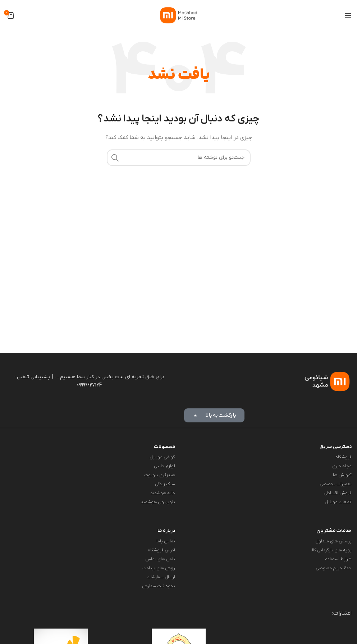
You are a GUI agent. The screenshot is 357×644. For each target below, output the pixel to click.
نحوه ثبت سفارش (159, 586)
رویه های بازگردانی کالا (331, 550)
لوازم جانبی (164, 466)
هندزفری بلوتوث (160, 475)
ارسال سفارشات (161, 577)
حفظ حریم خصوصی (334, 568)
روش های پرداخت (159, 568)
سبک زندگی (165, 484)
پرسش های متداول (333, 541)
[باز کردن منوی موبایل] (348, 15)
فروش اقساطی (338, 493)
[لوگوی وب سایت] (178, 15)
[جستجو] (179, 158)
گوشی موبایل (162, 457)
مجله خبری (342, 466)
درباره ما (166, 531)
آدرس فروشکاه (161, 550)
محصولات (164, 447)
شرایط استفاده (338, 559)
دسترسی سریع (336, 447)
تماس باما (166, 541)
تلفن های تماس (160, 559)
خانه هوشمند (163, 493)
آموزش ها (342, 475)
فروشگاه (344, 457)
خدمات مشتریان (334, 531)
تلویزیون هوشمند (158, 502)
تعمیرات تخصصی (336, 484)
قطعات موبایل (338, 502)
